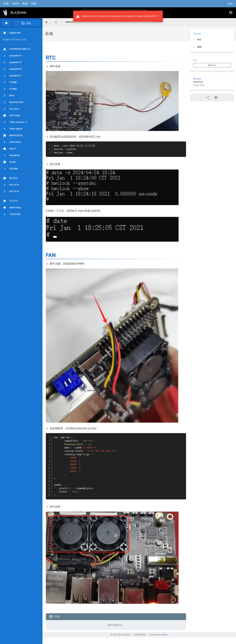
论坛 (230, 4)
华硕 (34, 4)
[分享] (208, 98)
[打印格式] (216, 98)
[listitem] (212, 40)
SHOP (15, 4)
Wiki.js (164, 635)
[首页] (6, 23)
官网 (6, 4)
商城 (25, 4)
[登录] (231, 13)
